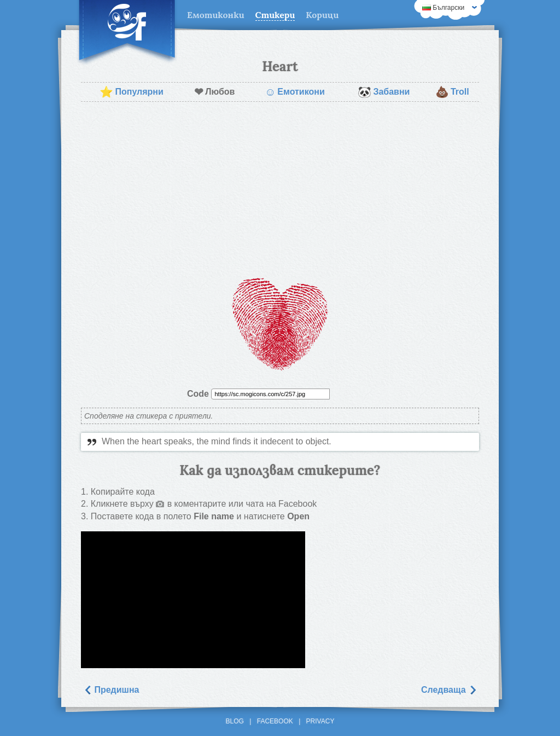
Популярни (131, 92)
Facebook (275, 721)
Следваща (449, 690)
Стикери (275, 15)
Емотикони (295, 92)
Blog (235, 721)
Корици (322, 15)
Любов (214, 92)
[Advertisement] (280, 189)
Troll (452, 92)
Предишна (111, 690)
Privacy (320, 721)
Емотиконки (216, 15)
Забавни (384, 92)
